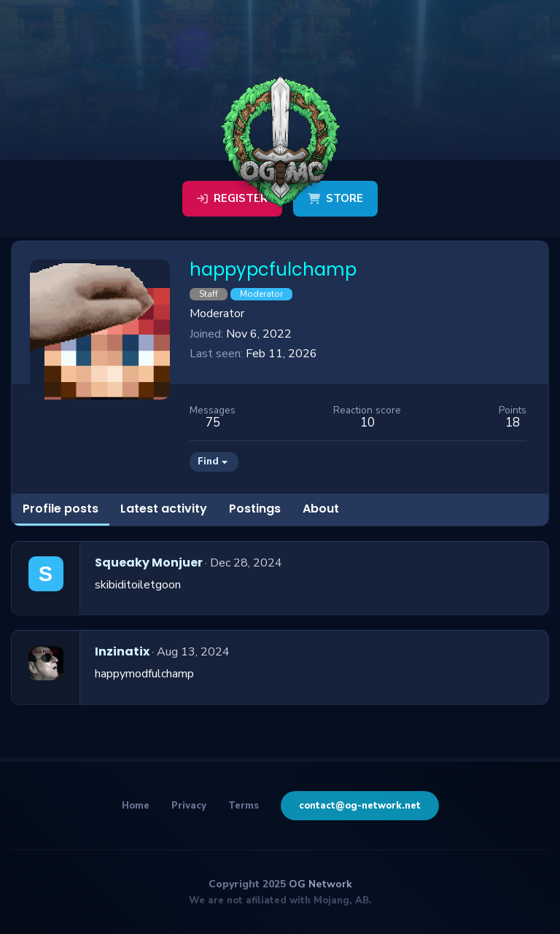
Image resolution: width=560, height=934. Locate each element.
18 (513, 423)
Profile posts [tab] (61, 509)
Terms (244, 806)
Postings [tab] (255, 509)
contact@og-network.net (360, 806)
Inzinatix (122, 651)
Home (136, 806)
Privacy (189, 806)
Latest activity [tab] (164, 509)
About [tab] (321, 509)
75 (213, 423)
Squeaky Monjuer (149, 563)
